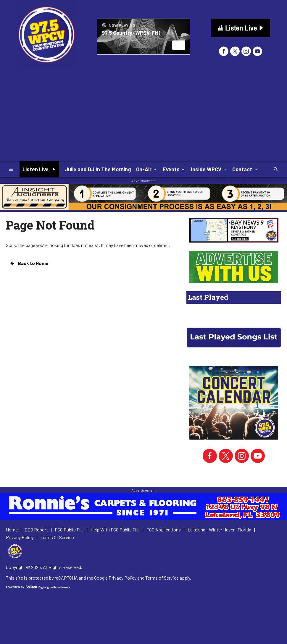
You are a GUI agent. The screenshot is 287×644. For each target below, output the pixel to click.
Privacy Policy (122, 578)
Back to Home (29, 263)
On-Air (147, 169)
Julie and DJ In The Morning (98, 169)
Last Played (208, 297)
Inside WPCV (209, 169)
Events (174, 169)
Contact (245, 169)
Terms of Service (162, 578)
